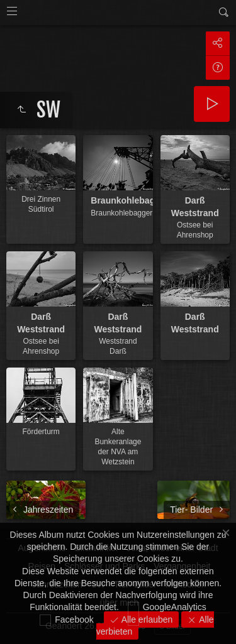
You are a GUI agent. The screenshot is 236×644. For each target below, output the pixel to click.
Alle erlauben (146, 619)
